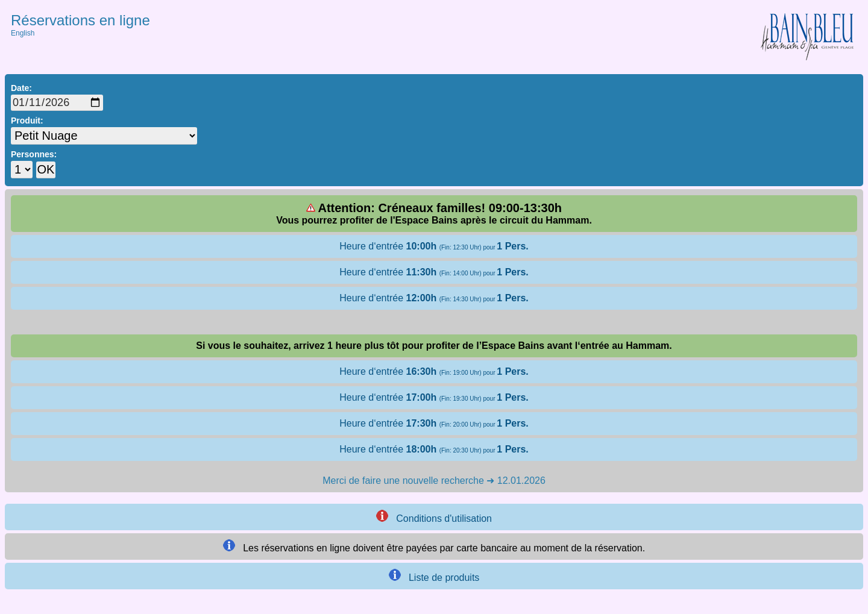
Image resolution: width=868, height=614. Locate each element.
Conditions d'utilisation (434, 517)
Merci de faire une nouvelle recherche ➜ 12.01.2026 (434, 481)
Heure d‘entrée (434, 246)
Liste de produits (434, 576)
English (23, 33)
